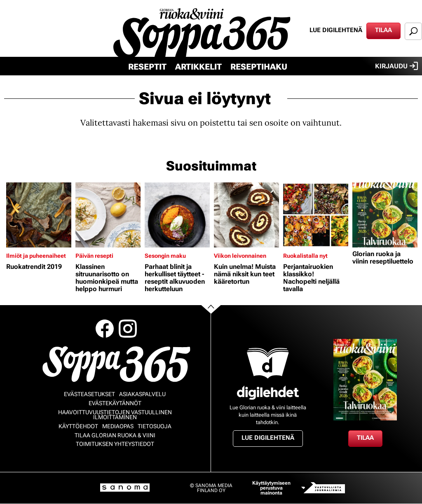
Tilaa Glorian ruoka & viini (115, 435)
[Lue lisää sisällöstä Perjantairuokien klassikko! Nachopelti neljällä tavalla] (316, 215)
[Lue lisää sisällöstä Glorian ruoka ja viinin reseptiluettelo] (385, 215)
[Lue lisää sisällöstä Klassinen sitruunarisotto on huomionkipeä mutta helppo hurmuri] (108, 215)
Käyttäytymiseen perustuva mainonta (271, 488)
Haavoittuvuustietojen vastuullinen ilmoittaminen (115, 415)
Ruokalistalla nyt (305, 256)
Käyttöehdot (78, 426)
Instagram (128, 329)
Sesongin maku (165, 256)
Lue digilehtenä (336, 30)
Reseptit (147, 67)
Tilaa (383, 30)
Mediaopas (118, 426)
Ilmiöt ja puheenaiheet (36, 256)
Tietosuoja (155, 426)
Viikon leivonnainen (240, 256)
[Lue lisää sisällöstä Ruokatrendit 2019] (39, 215)
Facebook (105, 329)
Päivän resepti (94, 256)
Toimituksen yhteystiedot (115, 444)
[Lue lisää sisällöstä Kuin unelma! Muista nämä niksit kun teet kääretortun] (246, 215)
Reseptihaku (259, 67)
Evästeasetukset (89, 394)
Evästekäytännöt (115, 403)
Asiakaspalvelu (142, 394)
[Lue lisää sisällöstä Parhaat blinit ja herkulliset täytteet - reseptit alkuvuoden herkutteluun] (177, 215)
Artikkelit (198, 67)
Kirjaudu (396, 66)
